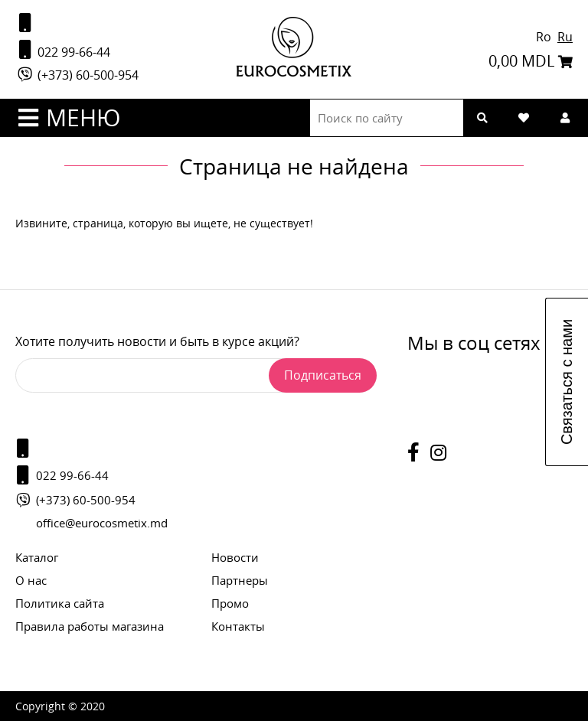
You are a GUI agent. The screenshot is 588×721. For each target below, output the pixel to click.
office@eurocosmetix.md (102, 523)
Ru (565, 37)
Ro (545, 37)
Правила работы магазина (90, 626)
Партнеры (240, 580)
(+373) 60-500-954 (77, 75)
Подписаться (323, 375)
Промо (230, 603)
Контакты (238, 626)
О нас (31, 580)
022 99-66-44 (63, 50)
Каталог (37, 557)
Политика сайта (60, 603)
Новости (235, 557)
